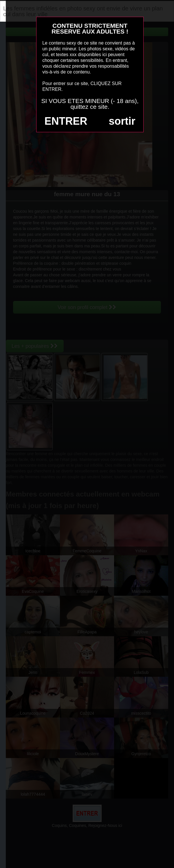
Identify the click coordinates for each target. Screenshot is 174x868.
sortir (122, 121)
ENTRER (66, 121)
